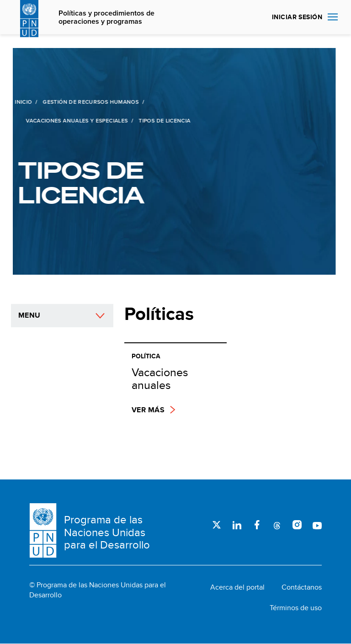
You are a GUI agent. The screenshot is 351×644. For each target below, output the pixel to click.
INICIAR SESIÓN (297, 17)
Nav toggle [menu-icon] (333, 17)
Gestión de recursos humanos (90, 102)
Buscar (254, 17)
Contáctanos (302, 587)
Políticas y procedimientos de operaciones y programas (106, 18)
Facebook (257, 525)
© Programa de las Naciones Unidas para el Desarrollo (98, 590)
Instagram (297, 525)
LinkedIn (237, 525)
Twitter (217, 525)
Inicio (22, 102)
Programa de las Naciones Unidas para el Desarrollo (107, 532)
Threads (277, 525)
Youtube (317, 525)
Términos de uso (296, 608)
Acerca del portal (237, 587)
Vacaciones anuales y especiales (76, 121)
